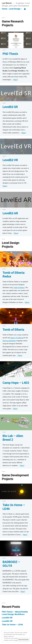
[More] (25, 9)
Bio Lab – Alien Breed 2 (13, 438)
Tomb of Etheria (19, 288)
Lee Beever (7, 3)
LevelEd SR (10, 107)
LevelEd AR (10, 213)
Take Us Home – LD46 (12, 625)
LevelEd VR (10, 160)
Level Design (15, 9)
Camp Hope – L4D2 (16, 383)
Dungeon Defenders (9, 341)
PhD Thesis (10, 54)
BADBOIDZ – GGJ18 (11, 564)
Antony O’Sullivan (17, 338)
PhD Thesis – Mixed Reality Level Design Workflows (15, 613)
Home (5, 9)
